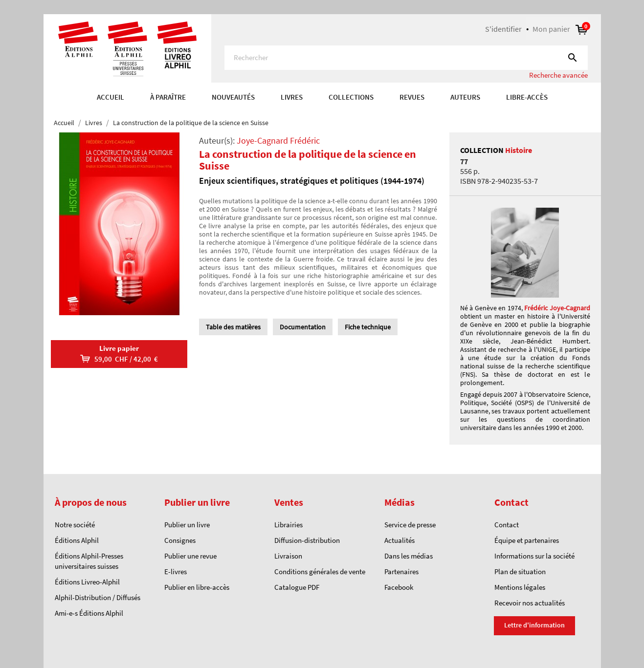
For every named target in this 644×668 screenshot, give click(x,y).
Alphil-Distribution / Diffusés (98, 597)
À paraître (168, 97)
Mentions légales (520, 587)
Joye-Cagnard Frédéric (278, 140)
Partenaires (401, 571)
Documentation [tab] (303, 327)
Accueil (111, 97)
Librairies (289, 525)
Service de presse (410, 525)
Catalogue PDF (297, 587)
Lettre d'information (534, 625)
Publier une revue (190, 556)
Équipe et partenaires (527, 540)
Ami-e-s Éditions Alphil (89, 613)
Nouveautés (233, 97)
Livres (292, 97)
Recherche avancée (558, 75)
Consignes (180, 540)
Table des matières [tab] (233, 327)
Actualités (400, 540)
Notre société (75, 525)
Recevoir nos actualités (530, 603)
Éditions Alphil (77, 540)
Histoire (519, 150)
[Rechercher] (406, 58)
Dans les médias (409, 556)
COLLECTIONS (351, 97)
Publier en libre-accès (197, 587)
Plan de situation (520, 571)
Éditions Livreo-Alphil (87, 582)
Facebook (399, 587)
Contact (507, 525)
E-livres (176, 571)
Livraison (288, 556)
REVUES (412, 97)
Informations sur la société (534, 556)
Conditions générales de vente (320, 571)
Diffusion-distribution (307, 540)
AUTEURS (465, 97)
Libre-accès (527, 97)
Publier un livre (187, 525)
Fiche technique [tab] (368, 327)
